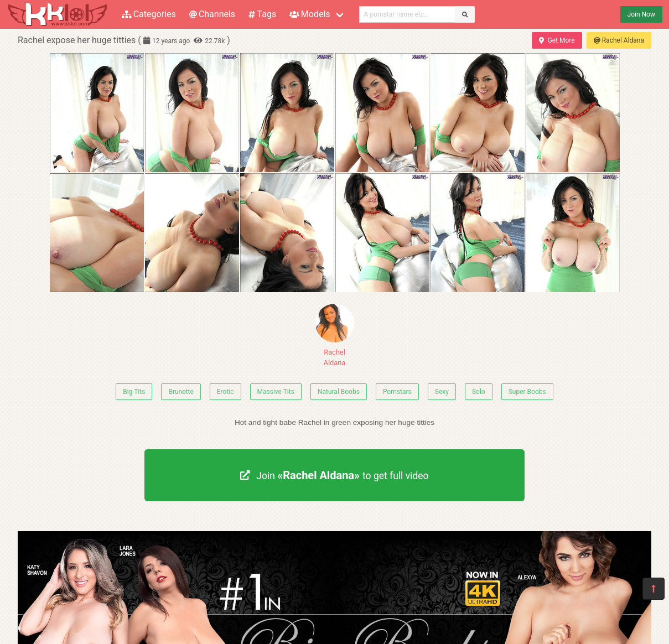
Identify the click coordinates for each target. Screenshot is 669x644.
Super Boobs (527, 392)
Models (310, 14)
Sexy (442, 392)
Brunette (181, 392)
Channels (212, 14)
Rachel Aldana (619, 40)
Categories (149, 14)
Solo (479, 392)
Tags (262, 14)
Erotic (225, 392)
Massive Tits (276, 392)
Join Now (641, 14)
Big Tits (134, 392)
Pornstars (397, 392)
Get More (557, 40)
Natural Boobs (339, 392)
